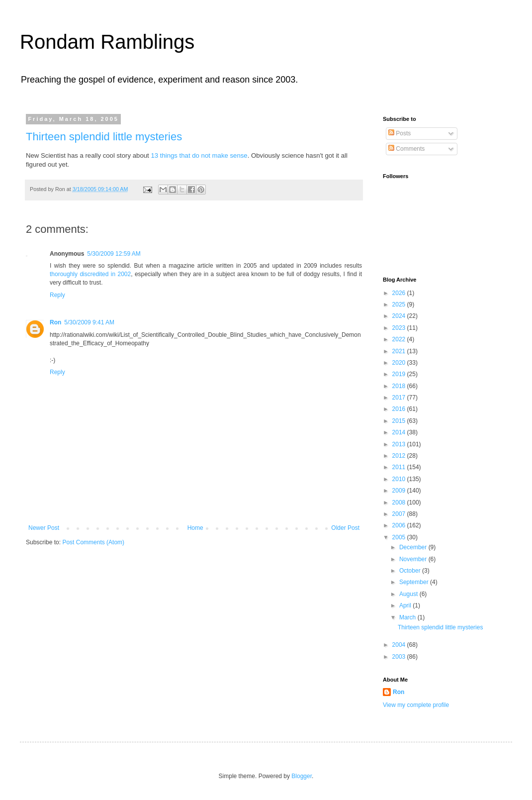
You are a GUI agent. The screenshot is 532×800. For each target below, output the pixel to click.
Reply (57, 295)
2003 (400, 657)
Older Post (345, 528)
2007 (400, 514)
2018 (400, 386)
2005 (400, 537)
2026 (400, 293)
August (409, 594)
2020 (400, 363)
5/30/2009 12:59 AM (114, 254)
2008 (400, 502)
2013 (400, 444)
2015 (400, 421)
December (414, 547)
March (408, 617)
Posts (399, 133)
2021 (400, 351)
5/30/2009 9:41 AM (89, 322)
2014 (400, 432)
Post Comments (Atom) (93, 542)
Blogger (302, 776)
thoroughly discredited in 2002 (90, 274)
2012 (400, 456)
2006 (400, 525)
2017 (400, 398)
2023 (400, 328)
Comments (406, 149)
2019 (400, 374)
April (406, 605)
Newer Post (44, 528)
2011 (400, 467)
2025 (400, 304)
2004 (400, 645)
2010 (400, 479)
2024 (400, 316)
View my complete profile (416, 705)
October (411, 571)
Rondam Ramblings (107, 42)
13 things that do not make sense (199, 155)
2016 (400, 409)
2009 (400, 491)
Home (195, 528)
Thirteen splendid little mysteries (104, 137)
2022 (400, 339)
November (414, 559)
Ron (55, 322)
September (415, 582)
